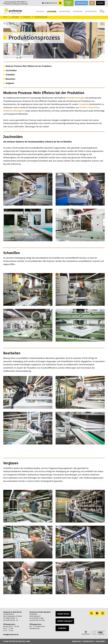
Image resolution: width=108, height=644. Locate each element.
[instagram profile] (103, 613)
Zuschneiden (11, 70)
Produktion (27, 17)
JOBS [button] (92, 3)
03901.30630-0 (21, 2)
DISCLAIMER (100, 641)
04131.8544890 (23, 4)
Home (5, 17)
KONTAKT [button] (100, 3)
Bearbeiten (10, 79)
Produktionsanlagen (76, 98)
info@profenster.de (51, 3)
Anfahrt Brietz (63, 614)
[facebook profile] (97, 613)
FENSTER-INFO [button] (69, 3)
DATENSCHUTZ (88, 641)
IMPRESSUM (76, 641)
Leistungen (15, 17)
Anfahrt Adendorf (65, 621)
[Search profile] (91, 613)
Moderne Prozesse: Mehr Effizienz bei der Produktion (29, 66)
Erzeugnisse (84, 104)
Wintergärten (19, 111)
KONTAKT (62, 628)
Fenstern (83, 108)
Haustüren (8, 111)
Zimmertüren (94, 108)
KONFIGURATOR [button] (81, 3)
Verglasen (10, 83)
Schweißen (10, 75)
